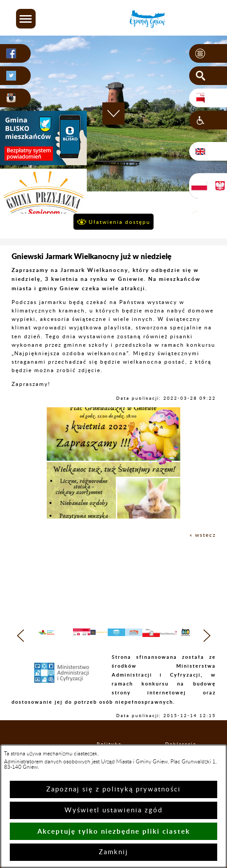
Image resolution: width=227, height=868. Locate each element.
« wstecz (203, 535)
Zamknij (113, 852)
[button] (26, 19)
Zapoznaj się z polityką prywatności (113, 789)
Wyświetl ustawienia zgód (113, 810)
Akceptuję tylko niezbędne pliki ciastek (114, 831)
